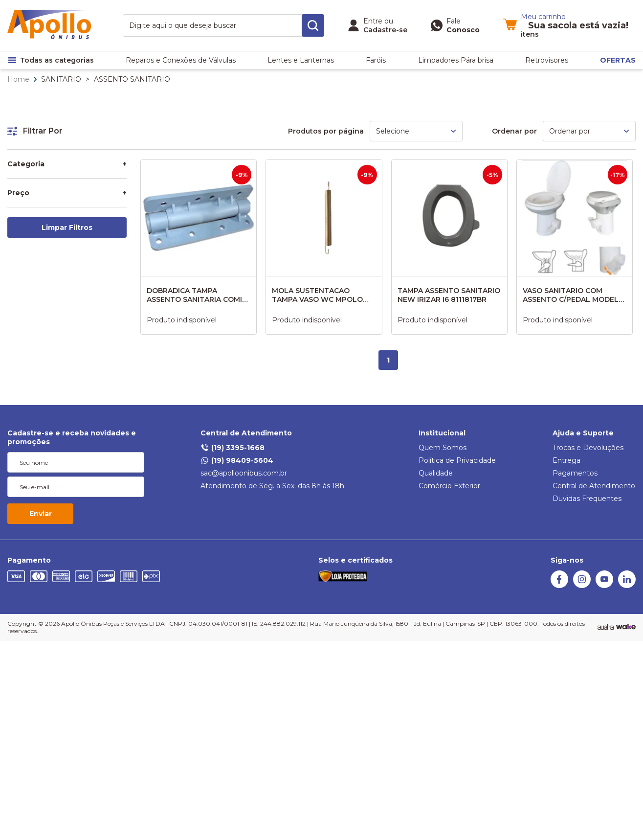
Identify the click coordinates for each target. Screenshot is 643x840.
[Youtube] (604, 586)
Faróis (376, 60)
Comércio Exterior (449, 486)
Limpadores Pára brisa (456, 60)
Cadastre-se (385, 30)
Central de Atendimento (246, 433)
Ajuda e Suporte (583, 433)
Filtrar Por (35, 131)
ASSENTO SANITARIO (132, 79)
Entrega (566, 460)
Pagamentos (575, 473)
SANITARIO (61, 79)
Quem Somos (443, 448)
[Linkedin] (627, 586)
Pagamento (29, 560)
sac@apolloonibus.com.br (244, 473)
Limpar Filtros (67, 227)
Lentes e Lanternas (301, 60)
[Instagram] (582, 586)
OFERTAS (618, 60)
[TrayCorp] (626, 627)
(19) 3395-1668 (233, 448)
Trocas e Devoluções (588, 448)
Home (18, 79)
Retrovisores (547, 60)
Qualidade (436, 473)
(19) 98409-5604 (237, 460)
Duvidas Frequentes (587, 499)
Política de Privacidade (457, 460)
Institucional (442, 433)
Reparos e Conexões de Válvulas (181, 60)
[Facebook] (559, 586)
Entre (373, 21)
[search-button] (313, 25)
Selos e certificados (355, 560)
